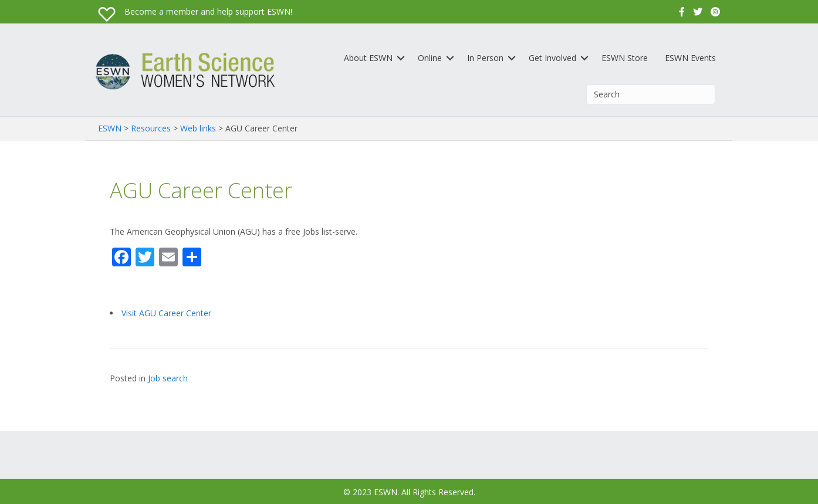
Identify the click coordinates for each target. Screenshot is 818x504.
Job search (168, 378)
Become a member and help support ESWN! (208, 11)
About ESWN (368, 58)
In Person (485, 58)
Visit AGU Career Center (166, 313)
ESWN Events (690, 58)
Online (430, 58)
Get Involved (552, 58)
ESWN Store (625, 58)
